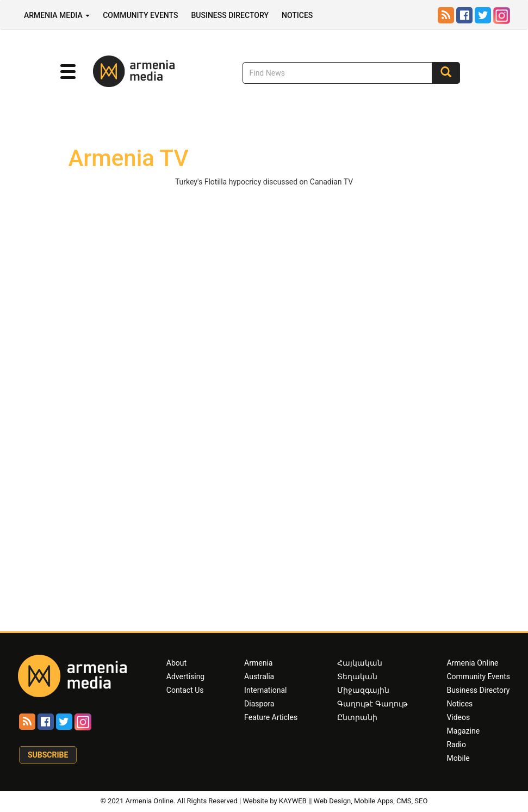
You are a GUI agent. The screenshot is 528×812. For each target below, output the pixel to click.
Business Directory (230, 15)
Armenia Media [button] (57, 15)
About (176, 663)
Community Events (140, 15)
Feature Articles (271, 717)
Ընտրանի (357, 717)
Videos (458, 717)
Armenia (258, 663)
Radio (456, 745)
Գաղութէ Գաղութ (372, 704)
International (265, 690)
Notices (297, 15)
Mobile (458, 758)
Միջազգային (363, 690)
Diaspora (259, 704)
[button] (68, 72)
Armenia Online (472, 663)
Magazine (463, 731)
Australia (259, 676)
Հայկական (360, 663)
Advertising (185, 676)
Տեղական (357, 676)
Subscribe (48, 755)
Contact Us (185, 690)
